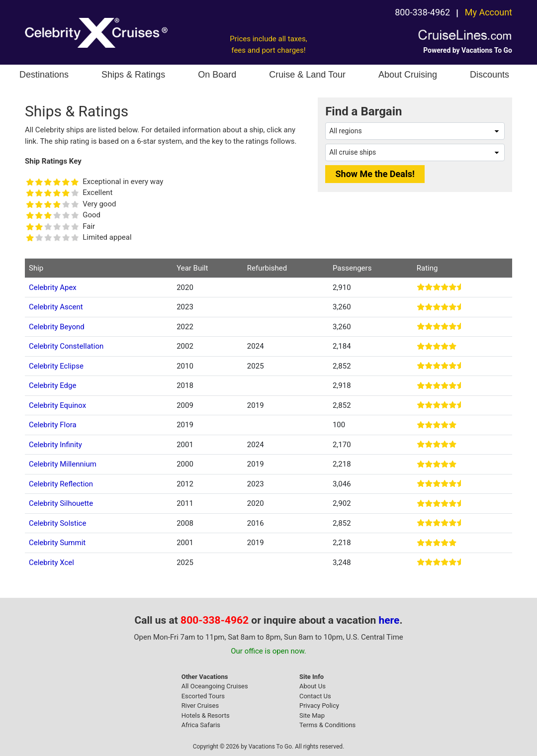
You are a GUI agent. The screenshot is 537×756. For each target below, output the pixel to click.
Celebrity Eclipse (56, 366)
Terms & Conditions (327, 725)
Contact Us (315, 696)
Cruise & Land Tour (307, 75)
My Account (489, 12)
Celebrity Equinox (57, 405)
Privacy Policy (319, 706)
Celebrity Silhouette (61, 503)
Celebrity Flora (53, 425)
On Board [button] (217, 75)
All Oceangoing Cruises (215, 686)
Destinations (44, 75)
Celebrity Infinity (55, 445)
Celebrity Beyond (57, 327)
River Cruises (200, 706)
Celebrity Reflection (61, 484)
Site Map (312, 715)
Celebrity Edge (52, 385)
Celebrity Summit (57, 543)
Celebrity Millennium (63, 464)
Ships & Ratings (133, 75)
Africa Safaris (201, 725)
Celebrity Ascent (56, 307)
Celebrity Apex (53, 287)
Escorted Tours (203, 696)
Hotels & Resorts (206, 715)
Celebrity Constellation (66, 346)
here (389, 620)
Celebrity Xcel (51, 563)
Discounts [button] (490, 75)
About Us (313, 686)
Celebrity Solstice (57, 523)
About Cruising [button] (408, 75)
